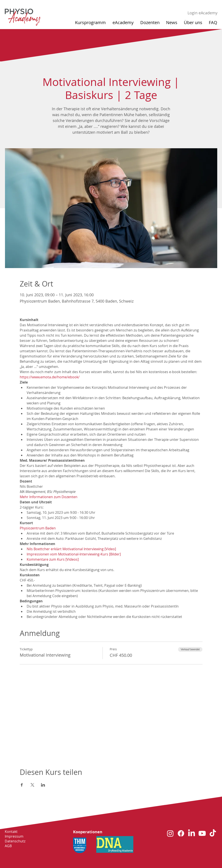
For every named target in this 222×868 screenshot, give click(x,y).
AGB (8, 846)
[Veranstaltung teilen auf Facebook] (22, 785)
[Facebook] (181, 833)
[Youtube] (202, 833)
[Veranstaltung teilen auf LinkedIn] (43, 785)
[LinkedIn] (192, 833)
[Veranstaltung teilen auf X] (32, 785)
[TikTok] (213, 833)
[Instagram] (170, 833)
